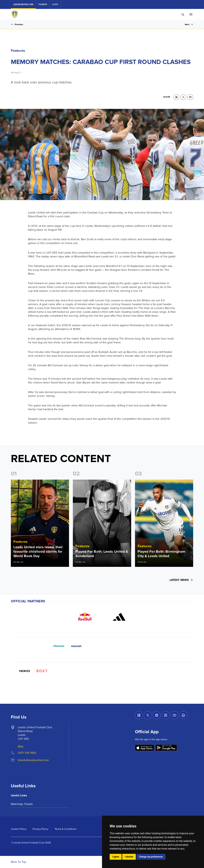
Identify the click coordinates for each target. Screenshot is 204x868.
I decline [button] (129, 857)
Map (21, 746)
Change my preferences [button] (151, 857)
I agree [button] (116, 857)
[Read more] (40, 523)
